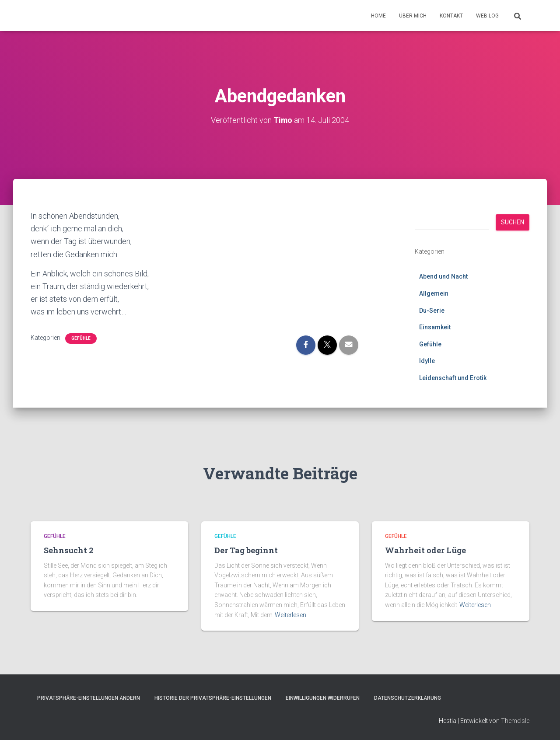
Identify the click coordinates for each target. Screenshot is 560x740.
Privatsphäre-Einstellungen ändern (89, 698)
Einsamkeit (435, 327)
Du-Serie (432, 310)
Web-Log (487, 16)
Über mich (413, 16)
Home (378, 16)
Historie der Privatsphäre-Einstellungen (213, 698)
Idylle (427, 361)
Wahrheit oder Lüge (425, 550)
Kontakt (451, 16)
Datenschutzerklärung (408, 698)
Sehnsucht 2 (69, 550)
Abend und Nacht (443, 276)
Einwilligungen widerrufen (323, 698)
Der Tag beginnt (246, 550)
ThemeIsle (515, 720)
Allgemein (434, 293)
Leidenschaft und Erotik (453, 378)
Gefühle (81, 338)
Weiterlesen (290, 614)
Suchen (513, 222)
